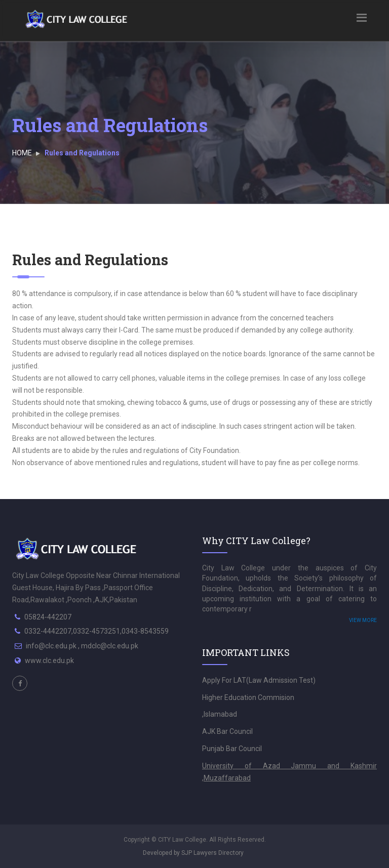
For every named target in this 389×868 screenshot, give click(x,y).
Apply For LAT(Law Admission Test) (259, 680)
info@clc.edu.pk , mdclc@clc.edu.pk (82, 646)
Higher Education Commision (248, 697)
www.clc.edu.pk (49, 660)
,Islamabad (220, 714)
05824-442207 (48, 617)
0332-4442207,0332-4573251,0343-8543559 (96, 631)
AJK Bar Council (227, 731)
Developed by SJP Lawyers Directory (193, 853)
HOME (22, 153)
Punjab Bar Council (232, 749)
